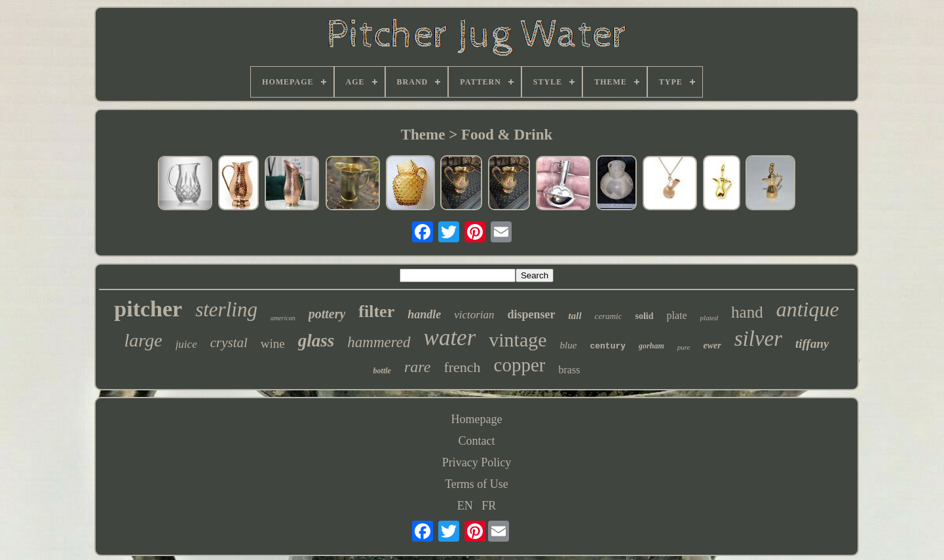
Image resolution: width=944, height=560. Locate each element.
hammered (379, 342)
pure (684, 347)
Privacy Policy (477, 462)
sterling (226, 309)
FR (489, 506)
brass (569, 370)
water (450, 338)
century (608, 346)
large (143, 340)
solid (644, 316)
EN (465, 506)
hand (747, 312)
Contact (476, 441)
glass (316, 341)
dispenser (532, 314)
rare (417, 367)
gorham (651, 346)
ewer (712, 345)
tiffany (812, 344)
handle (424, 314)
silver (758, 339)
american (283, 318)
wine (273, 344)
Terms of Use (477, 484)
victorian (474, 315)
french (462, 367)
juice (186, 344)
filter (376, 311)
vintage (518, 340)
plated (709, 318)
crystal (229, 343)
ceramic (609, 316)
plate (677, 315)
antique (808, 309)
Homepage (477, 419)
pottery (327, 314)
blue (569, 345)
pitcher (148, 309)
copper (520, 365)
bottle (382, 371)
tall (575, 316)
